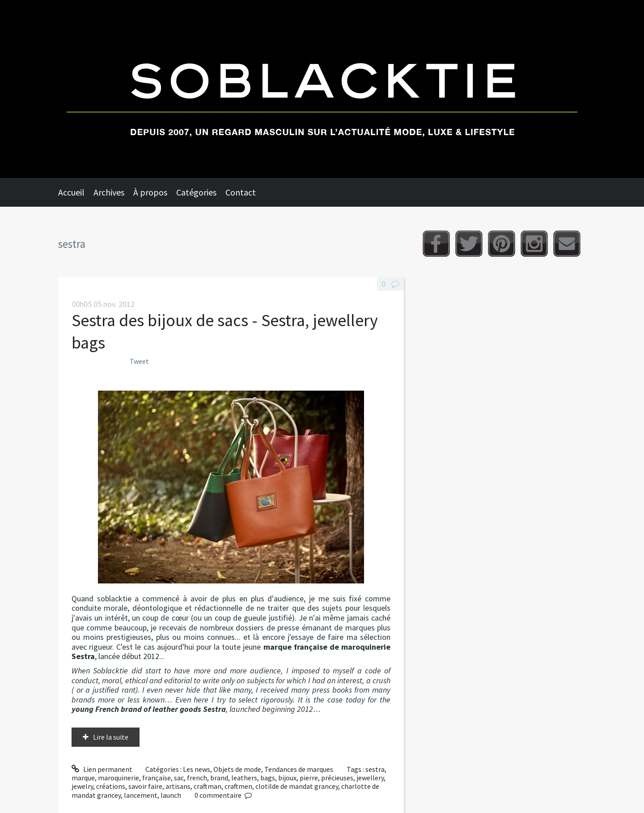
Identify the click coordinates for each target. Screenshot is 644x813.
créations (111, 786)
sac (179, 778)
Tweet (139, 361)
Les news (197, 769)
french (197, 778)
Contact (241, 192)
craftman (208, 786)
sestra (375, 769)
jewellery (370, 778)
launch (171, 795)
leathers (244, 778)
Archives (109, 192)
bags (268, 778)
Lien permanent (102, 769)
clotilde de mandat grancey (297, 786)
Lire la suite (111, 737)
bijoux (287, 778)
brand (219, 778)
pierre (309, 778)
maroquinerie (119, 778)
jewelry (82, 786)
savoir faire (145, 786)
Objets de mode (237, 769)
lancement (141, 795)
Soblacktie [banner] (322, 89)
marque (83, 778)
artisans (178, 786)
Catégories (196, 192)
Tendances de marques (299, 769)
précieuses (337, 778)
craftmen (238, 786)
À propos (150, 192)
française (157, 778)
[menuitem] (76, 192)
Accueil (71, 192)
